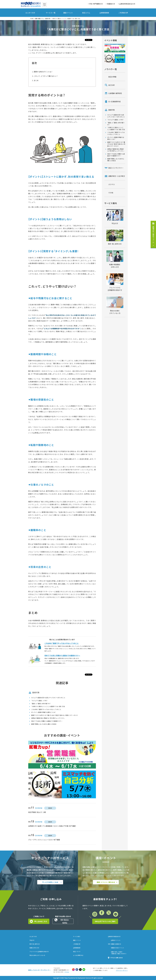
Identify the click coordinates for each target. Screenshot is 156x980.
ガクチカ (112, 184)
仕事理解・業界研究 (115, 93)
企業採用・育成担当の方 (114, 936)
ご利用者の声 (123, 13)
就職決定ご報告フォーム (153, 234)
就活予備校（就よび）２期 (37, 812)
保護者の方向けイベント (117, 948)
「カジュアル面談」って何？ (39, 701)
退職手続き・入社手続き (117, 176)
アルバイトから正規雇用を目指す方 (39, 952)
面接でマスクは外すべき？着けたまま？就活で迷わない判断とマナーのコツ (55, 715)
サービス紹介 (77, 936)
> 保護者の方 (110, 4)
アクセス (67, 972)
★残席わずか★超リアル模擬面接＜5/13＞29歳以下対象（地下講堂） (52, 826)
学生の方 (32, 940)
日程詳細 (39, 808)
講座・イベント (77, 940)
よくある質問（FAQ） (78, 955)
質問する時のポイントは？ (43, 72)
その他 (111, 193)
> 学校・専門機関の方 (95, 4)
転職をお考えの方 (34, 948)
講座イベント (68, 13)
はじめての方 (30, 13)
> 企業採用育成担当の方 (127, 4)
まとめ (36, 80)
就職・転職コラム (39, 19)
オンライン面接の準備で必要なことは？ (44, 712)
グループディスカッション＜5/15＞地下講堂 (44, 840)
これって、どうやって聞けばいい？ (46, 76)
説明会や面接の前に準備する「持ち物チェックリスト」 (48, 718)
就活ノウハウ (77, 952)
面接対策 (48, 19)
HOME (32, 19)
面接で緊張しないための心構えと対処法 (44, 724)
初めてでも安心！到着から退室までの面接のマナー (47, 721)
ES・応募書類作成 (114, 102)
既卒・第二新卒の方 (35, 944)
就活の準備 (112, 77)
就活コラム (86, 13)
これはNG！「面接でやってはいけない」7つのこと (46, 709)
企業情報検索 (104, 13)
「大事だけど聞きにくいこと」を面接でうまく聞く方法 (48, 706)
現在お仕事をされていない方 (37, 955)
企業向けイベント (116, 940)
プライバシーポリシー (122, 970)
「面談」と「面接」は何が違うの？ (41, 704)
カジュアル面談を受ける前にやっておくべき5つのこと (48, 698)
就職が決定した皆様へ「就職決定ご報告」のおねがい (119, 953)
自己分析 (112, 85)
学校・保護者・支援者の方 (115, 944)
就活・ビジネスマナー (116, 168)
